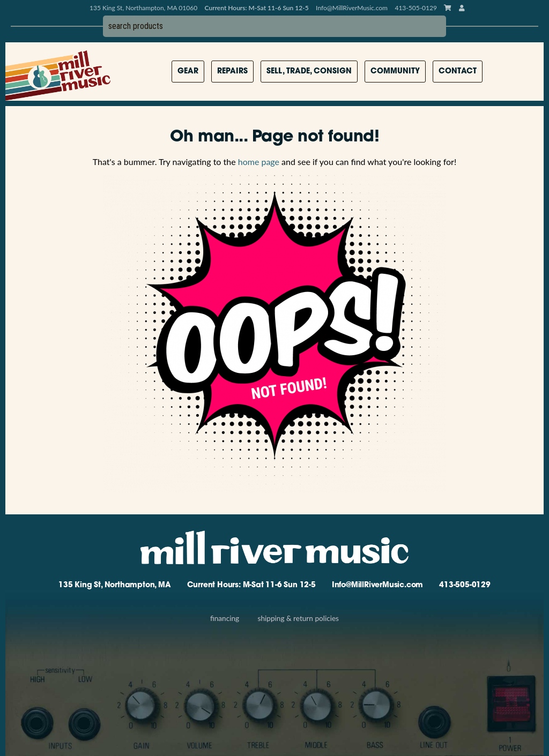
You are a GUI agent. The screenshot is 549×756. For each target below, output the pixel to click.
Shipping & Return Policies (298, 618)
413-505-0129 (465, 585)
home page (259, 162)
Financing (225, 618)
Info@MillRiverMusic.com (352, 8)
